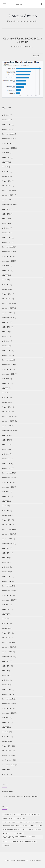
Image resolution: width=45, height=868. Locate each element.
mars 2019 (6, 515)
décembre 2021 (8, 360)
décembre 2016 (8, 642)
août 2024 (6, 209)
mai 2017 (5, 619)
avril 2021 (6, 398)
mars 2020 (6, 459)
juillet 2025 (6, 157)
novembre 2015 (8, 704)
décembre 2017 (8, 586)
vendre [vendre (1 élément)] (6, 845)
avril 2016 (6, 680)
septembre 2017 (8, 600)
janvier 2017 (6, 638)
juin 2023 (5, 275)
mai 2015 (5, 732)
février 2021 (7, 407)
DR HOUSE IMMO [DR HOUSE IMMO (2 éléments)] (9, 818)
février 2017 (7, 633)
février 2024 (7, 237)
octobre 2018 (7, 539)
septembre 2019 (8, 487)
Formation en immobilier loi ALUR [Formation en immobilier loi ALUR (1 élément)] (17, 822)
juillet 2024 (6, 214)
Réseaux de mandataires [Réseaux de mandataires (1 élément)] (13, 841)
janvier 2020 (7, 468)
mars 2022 (6, 346)
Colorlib (21, 860)
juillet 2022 (6, 327)
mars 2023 (6, 289)
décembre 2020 (8, 416)
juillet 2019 (6, 496)
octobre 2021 (7, 369)
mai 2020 (5, 449)
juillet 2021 (6, 383)
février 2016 (7, 689)
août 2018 (6, 548)
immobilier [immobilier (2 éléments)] (37, 822)
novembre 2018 (8, 534)
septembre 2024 (8, 205)
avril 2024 (6, 228)
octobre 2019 (7, 482)
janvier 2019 (7, 525)
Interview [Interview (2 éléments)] (33, 826)
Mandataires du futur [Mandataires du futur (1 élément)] (12, 830)
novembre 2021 (8, 365)
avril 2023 (6, 285)
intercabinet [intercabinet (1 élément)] (21, 826)
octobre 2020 (7, 426)
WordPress (37, 860)
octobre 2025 (7, 143)
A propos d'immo (23, 16)
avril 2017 (6, 624)
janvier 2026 (7, 129)
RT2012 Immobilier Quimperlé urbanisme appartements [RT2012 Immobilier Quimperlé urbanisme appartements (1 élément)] (19, 837)
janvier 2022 (7, 355)
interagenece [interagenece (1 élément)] (8, 826)
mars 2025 (6, 176)
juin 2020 (5, 445)
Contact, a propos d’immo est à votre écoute (20, 796)
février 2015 (7, 746)
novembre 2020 (8, 421)
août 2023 (6, 266)
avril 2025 (6, 172)
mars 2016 (6, 685)
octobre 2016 (7, 652)
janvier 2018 (7, 581)
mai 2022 (5, 336)
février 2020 (7, 463)
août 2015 (6, 718)
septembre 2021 (8, 374)
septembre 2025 (8, 148)
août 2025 (6, 153)
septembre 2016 (8, 656)
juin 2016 (5, 671)
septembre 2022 (8, 318)
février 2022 (7, 350)
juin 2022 (5, 332)
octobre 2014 (7, 760)
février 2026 (7, 124)
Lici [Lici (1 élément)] (41, 826)
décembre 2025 (8, 134)
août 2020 (6, 435)
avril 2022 (6, 341)
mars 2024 (6, 233)
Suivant (37, 56)
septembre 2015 (8, 713)
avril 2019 (6, 511)
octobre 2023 (7, 256)
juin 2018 (5, 558)
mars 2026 (6, 120)
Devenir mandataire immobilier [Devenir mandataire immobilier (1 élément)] (26, 815)
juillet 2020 (6, 440)
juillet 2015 (6, 722)
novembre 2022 (8, 308)
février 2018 (7, 576)
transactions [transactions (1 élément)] (31, 841)
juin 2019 (5, 501)
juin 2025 (5, 162)
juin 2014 (5, 769)
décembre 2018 (8, 529)
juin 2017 (5, 614)
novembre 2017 (8, 591)
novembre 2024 (8, 195)
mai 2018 (5, 562)
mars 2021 (6, 402)
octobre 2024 (7, 200)
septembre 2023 (8, 261)
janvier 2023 (7, 299)
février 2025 (7, 181)
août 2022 (6, 322)
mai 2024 (5, 223)
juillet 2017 (6, 609)
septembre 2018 (8, 543)
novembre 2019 (8, 478)
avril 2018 (6, 567)
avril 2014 (6, 774)
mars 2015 (6, 741)
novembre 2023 (8, 252)
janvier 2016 (7, 694)
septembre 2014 (8, 765)
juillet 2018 (6, 553)
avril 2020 (6, 454)
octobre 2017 (7, 595)
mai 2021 (5, 393)
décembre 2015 (8, 699)
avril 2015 (6, 737)
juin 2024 (5, 219)
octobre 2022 (7, 313)
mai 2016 (5, 675)
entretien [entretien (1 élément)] (21, 818)
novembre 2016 (8, 647)
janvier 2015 (7, 751)
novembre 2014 (8, 755)
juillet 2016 (6, 666)
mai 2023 (5, 280)
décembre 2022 (8, 303)
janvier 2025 (7, 186)
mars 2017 (6, 628)
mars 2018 (6, 572)
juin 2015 (5, 727)
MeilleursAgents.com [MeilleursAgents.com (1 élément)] (32, 830)
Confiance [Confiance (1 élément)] (7, 815)
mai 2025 (5, 167)
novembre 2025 (8, 139)
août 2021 (6, 379)
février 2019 (7, 520)
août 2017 (6, 605)
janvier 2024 (7, 242)
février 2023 (7, 294)
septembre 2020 (8, 430)
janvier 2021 (6, 412)
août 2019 (6, 492)
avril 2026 (6, 115)
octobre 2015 (7, 708)
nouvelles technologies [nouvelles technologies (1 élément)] (13, 833)
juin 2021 (5, 388)
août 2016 (6, 661)
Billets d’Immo (7, 792)
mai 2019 (5, 506)
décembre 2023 (8, 247)
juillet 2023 (6, 270)
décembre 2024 (8, 190)
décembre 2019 (8, 473)
